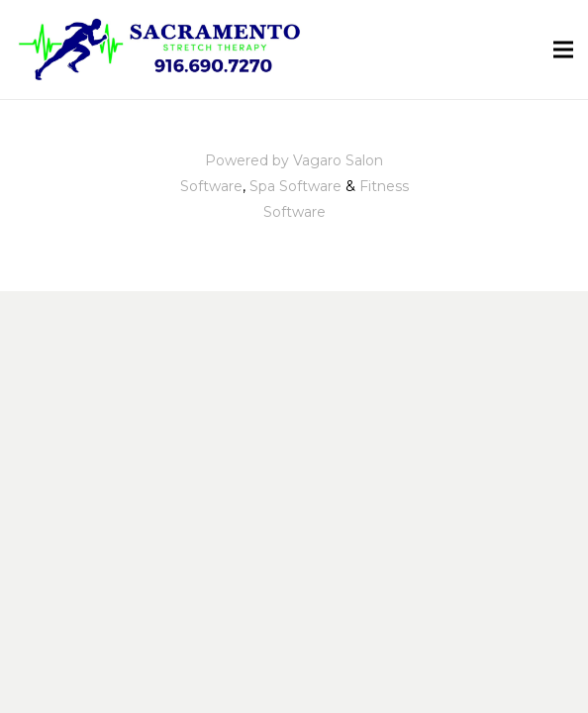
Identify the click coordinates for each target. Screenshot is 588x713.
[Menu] (563, 50)
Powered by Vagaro (273, 160)
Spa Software (295, 186)
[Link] (163, 50)
